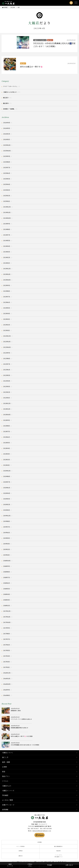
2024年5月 (7, 240)
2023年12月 (7, 269)
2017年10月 (7, 622)
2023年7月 (7, 297)
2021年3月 (6, 454)
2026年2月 (7, 134)
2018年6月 (6, 583)
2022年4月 (7, 381)
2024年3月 (7, 252)
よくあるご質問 (7, 800)
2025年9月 (7, 156)
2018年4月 (6, 594)
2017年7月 (6, 639)
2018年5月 (6, 589)
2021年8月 (6, 426)
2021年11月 (7, 409)
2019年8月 (6, 521)
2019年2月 (6, 549)
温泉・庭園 (6, 762)
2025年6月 (7, 173)
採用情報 (5, 810)
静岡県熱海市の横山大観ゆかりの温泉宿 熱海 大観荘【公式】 (40, 817)
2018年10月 (7, 561)
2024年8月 (7, 229)
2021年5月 (6, 443)
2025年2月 (7, 196)
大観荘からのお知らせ (40, 40)
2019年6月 (6, 533)
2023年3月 (6, 319)
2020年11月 (7, 471)
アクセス (5, 781)
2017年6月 (6, 645)
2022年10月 (7, 347)
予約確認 (5, 795)
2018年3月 (6, 600)
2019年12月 (7, 516)
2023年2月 (7, 325)
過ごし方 (5, 757)
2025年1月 (6, 201)
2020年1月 (6, 510)
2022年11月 (7, 342)
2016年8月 (6, 695)
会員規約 (21, 851)
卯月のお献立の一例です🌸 (31, 67)
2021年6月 (6, 437)
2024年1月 (6, 263)
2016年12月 (7, 673)
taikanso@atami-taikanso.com (42, 831)
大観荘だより (7, 786)
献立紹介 (23, 63)
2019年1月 (6, 555)
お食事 (4, 767)
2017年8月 (6, 634)
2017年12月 (7, 611)
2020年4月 (7, 493)
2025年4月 (7, 184)
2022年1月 (6, 398)
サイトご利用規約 (21, 846)
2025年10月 (7, 151)
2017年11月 (7, 617)
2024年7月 (7, 235)
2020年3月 (7, 499)
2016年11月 (7, 679)
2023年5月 (7, 308)
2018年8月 (6, 572)
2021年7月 (6, 431)
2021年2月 (6, 460)
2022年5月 (7, 375)
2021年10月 (7, 415)
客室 (4, 772)
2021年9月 (6, 420)
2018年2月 (6, 606)
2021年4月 (6, 448)
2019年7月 (6, 527)
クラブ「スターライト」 (11, 86)
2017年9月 (6, 628)
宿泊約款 (58, 851)
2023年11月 (7, 274)
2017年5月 (6, 650)
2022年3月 (7, 386)
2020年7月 (7, 482)
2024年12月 (7, 207)
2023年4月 (7, 313)
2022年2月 (7, 392)
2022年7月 (7, 364)
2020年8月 (7, 476)
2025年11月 (7, 145)
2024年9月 (7, 224)
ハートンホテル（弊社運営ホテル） (58, 856)
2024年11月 (7, 212)
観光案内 (50, 40)
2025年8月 (7, 162)
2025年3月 (7, 190)
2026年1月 (6, 139)
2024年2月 (7, 257)
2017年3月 (6, 662)
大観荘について (7, 753)
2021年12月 (7, 403)
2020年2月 (7, 504)
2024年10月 (7, 218)
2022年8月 (7, 358)
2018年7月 (6, 577)
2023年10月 (7, 280)
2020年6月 (7, 488)
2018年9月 (6, 566)
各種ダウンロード (8, 805)
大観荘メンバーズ (8, 791)
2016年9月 (6, 690)
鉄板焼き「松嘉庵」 (9, 109)
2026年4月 (7, 123)
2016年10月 (7, 684)
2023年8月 (7, 291)
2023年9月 (7, 285)
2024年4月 (7, 246)
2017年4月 (6, 656)
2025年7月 (7, 167)
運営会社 (21, 856)
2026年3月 (7, 128)
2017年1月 (6, 667)
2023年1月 (6, 330)
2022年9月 (7, 353)
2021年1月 (6, 465)
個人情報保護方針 (58, 846)
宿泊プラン (6, 776)
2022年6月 (7, 370)
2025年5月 (7, 179)
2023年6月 (7, 302)
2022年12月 (7, 336)
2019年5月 (6, 538)
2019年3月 (6, 544)
